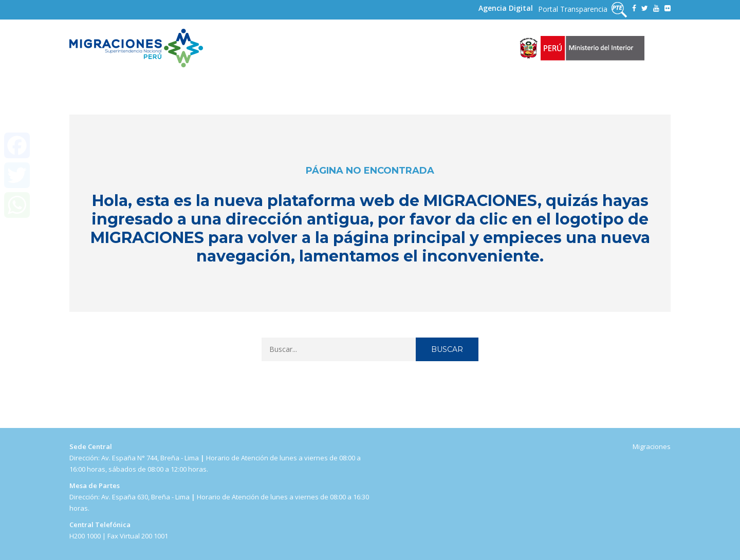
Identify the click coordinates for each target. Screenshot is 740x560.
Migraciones (652, 446)
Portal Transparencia (582, 10)
